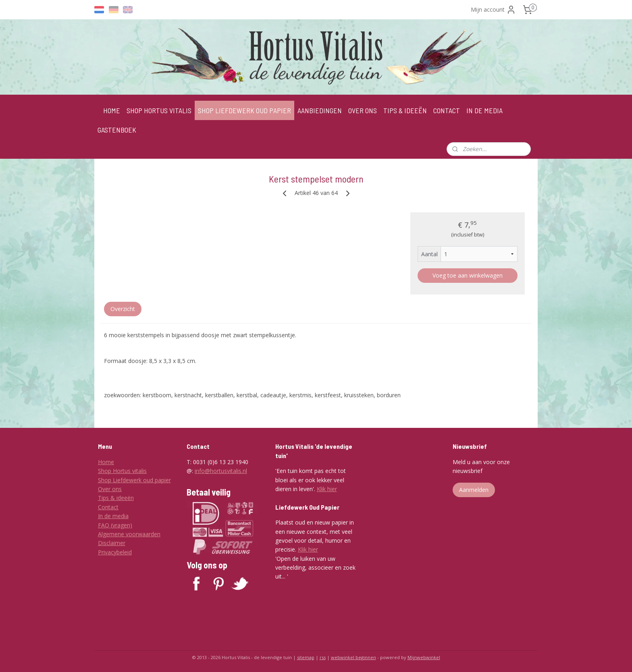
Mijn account (493, 10)
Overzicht (123, 309)
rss (323, 657)
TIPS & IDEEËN (405, 110)
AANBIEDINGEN (320, 110)
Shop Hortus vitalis (122, 471)
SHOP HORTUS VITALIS (159, 110)
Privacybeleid (115, 552)
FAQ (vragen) (115, 525)
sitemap (306, 657)
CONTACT (447, 110)
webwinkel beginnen (353, 657)
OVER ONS (363, 110)
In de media (113, 516)
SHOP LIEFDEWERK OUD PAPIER (244, 110)
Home (106, 462)
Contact (108, 507)
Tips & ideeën (116, 498)
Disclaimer (112, 543)
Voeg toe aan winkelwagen (468, 275)
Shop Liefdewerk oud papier (134, 480)
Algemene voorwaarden (129, 534)
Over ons (110, 489)
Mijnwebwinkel (424, 657)
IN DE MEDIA (484, 110)
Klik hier (327, 489)
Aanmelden (474, 490)
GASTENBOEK (117, 130)
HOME (112, 110)
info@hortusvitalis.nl (221, 471)
